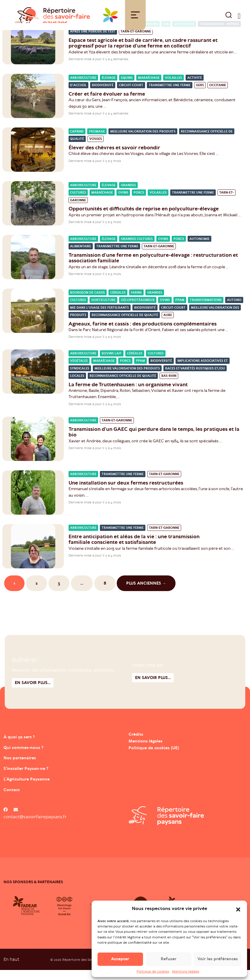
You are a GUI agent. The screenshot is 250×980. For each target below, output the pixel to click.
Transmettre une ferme (170, 95)
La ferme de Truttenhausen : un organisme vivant (128, 394)
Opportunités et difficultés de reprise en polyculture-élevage (144, 219)
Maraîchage (149, 87)
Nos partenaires (30, 767)
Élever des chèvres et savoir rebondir (114, 157)
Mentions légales (186, 971)
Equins (127, 87)
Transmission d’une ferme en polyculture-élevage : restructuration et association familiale (153, 268)
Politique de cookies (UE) (155, 758)
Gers (200, 95)
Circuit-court (131, 95)
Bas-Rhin (169, 386)
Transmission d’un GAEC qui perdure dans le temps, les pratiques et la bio (154, 442)
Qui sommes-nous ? (36, 756)
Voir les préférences (218, 959)
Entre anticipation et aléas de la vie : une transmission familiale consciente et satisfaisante (134, 549)
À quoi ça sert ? (29, 746)
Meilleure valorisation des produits (143, 141)
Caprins (77, 141)
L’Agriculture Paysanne (42, 788)
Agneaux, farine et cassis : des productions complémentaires (143, 333)
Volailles (173, 87)
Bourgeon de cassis (87, 302)
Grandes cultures (137, 249)
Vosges (96, 149)
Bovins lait (112, 363)
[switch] (239, 20)
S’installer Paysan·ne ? (39, 777)
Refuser (169, 959)
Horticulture (103, 310)
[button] (238, 909)
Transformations (206, 310)
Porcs (139, 203)
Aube (168, 325)
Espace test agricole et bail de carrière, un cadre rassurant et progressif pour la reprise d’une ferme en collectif (143, 53)
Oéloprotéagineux (138, 310)
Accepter (120, 959)
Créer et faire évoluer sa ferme (107, 104)
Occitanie (218, 95)
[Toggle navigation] (135, 20)
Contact (17, 799)
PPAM (180, 310)
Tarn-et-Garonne (136, 41)
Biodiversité (103, 95)
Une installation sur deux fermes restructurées (126, 493)
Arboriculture (83, 87)
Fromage (97, 141)
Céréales (118, 302)
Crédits (137, 744)
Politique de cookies (153, 971)
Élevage (109, 87)
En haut (11, 969)
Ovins (123, 203)
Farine (136, 302)
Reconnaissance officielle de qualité (125, 325)
